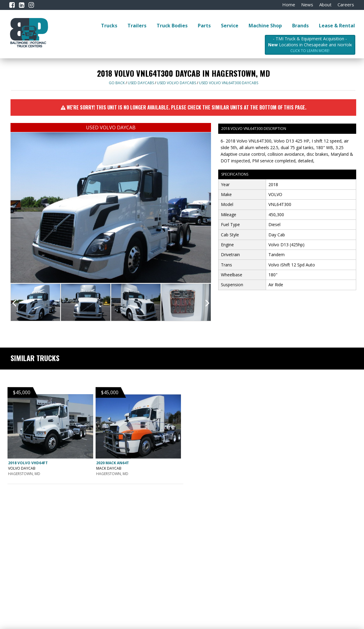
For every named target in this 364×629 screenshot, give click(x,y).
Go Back (117, 83)
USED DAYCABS (141, 83)
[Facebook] (12, 5)
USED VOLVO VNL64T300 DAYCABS (229, 83)
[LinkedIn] (22, 5)
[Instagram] (31, 5)
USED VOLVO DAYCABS (176, 83)
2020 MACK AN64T (113, 463)
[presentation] (14, 303)
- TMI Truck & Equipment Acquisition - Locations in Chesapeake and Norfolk (310, 45)
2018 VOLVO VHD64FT (28, 463)
